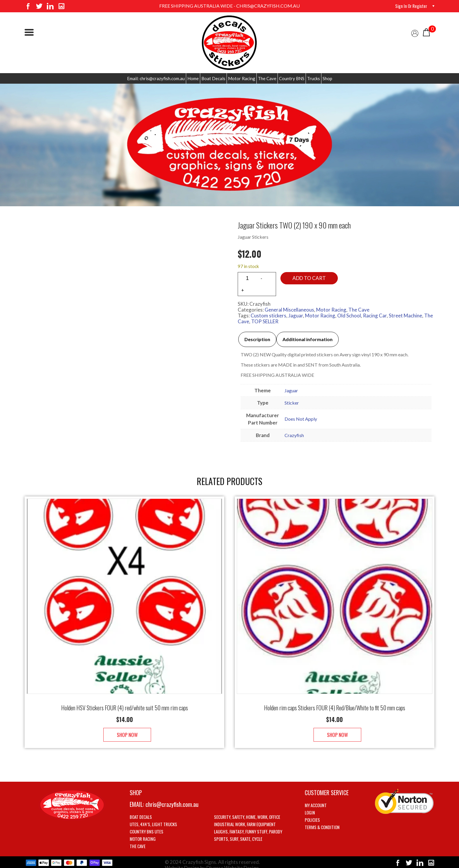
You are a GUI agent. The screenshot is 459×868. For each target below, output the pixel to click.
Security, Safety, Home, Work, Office (247, 811)
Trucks (314, 78)
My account (316, 799)
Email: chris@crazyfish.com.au (156, 78)
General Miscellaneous (289, 310)
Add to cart (309, 278)
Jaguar (296, 316)
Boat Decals (213, 78)
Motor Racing (242, 78)
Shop (327, 78)
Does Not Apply (301, 419)
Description (257, 339)
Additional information (308, 339)
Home (193, 78)
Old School (349, 316)
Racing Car (375, 316)
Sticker (292, 403)
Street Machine (405, 316)
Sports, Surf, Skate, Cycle (238, 833)
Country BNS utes (147, 826)
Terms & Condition (322, 821)
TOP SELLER (265, 321)
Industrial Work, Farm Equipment (245, 818)
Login (310, 807)
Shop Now (125, 729)
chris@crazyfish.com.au (172, 798)
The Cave (267, 78)
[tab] (257, 339)
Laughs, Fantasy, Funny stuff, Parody (248, 826)
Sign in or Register (410, 6)
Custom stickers (268, 316)
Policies (312, 814)
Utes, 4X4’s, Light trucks (153, 818)
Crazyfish (294, 435)
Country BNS (292, 78)
